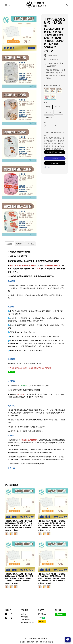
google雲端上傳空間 (28, 622)
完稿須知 (19, 244)
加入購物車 (55, 163)
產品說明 (9, 244)
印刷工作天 (30, 244)
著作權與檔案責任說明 (46, 642)
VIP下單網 (25, 617)
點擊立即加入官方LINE (55, 152)
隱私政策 (29, 642)
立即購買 (55, 158)
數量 (46, 103)
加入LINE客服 (26, 620)
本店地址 (24, 614)
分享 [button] (47, 167)
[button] (6, 5)
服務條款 (23, 642)
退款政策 (36, 642)
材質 (52, 85)
